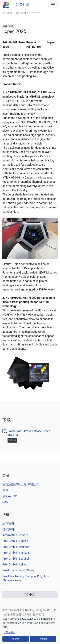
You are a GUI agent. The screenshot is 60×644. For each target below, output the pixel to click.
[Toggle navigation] (53, 5)
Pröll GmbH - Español (16, 559)
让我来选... (9, 632)
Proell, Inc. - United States (18, 570)
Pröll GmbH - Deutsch (16, 547)
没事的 (43, 639)
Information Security (15, 535)
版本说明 (8, 523)
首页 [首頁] (7, 13)
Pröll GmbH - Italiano (15, 564)
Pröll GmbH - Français (16, 553)
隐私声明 (8, 529)
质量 (5, 490)
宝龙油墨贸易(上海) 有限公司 (21, 484)
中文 (30, 594)
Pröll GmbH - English (15, 541)
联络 (5, 502)
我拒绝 (16, 639)
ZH (20, 5)
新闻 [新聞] (21, 13)
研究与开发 (10, 496)
